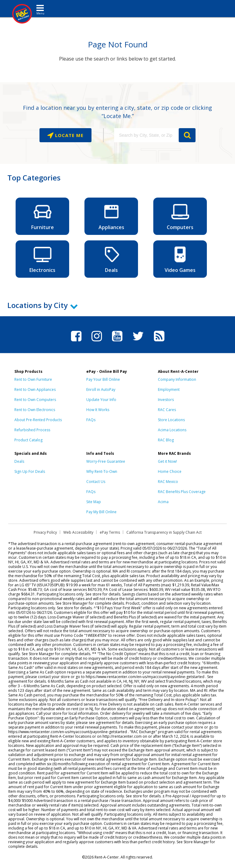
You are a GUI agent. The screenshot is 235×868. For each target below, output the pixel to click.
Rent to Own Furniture (33, 379)
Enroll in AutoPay (101, 389)
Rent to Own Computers (35, 400)
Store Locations (171, 420)
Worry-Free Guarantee (106, 461)
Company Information (177, 379)
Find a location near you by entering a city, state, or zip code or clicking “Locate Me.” (117, 112)
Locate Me (69, 135)
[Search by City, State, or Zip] (146, 135)
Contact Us (96, 482)
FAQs (91, 420)
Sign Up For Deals (30, 471)
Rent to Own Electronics (35, 410)
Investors (166, 400)
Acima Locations (172, 430)
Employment (169, 389)
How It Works (98, 410)
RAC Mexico (168, 482)
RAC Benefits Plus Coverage (182, 492)
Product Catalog (28, 440)
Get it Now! (167, 461)
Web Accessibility (78, 532)
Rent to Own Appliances (35, 389)
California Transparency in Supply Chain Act (164, 532)
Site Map (94, 502)
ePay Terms (110, 532)
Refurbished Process (32, 430)
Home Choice (170, 471)
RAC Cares (167, 410)
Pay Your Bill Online (103, 379)
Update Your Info (101, 400)
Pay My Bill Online (101, 512)
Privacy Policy (45, 532)
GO (187, 135)
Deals (19, 461)
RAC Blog (166, 440)
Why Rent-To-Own (102, 471)
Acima (163, 502)
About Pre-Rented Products (38, 420)
